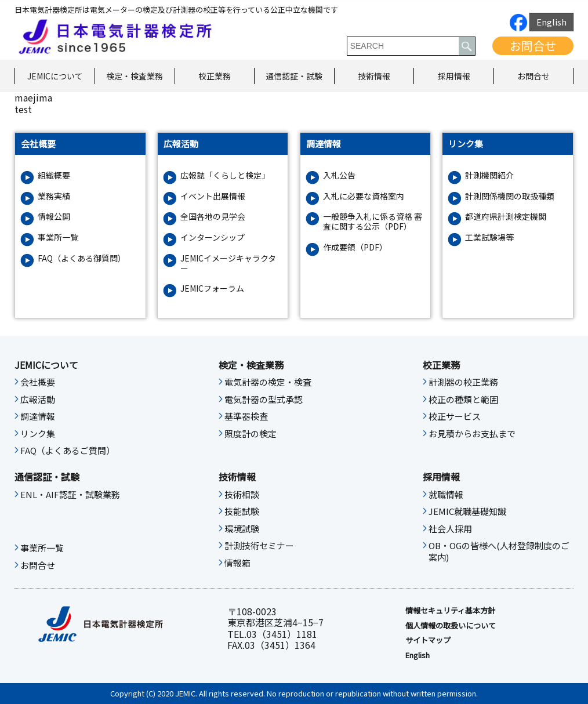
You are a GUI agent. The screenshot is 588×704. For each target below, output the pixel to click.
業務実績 (54, 196)
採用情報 (454, 76)
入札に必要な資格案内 (364, 196)
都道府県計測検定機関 (506, 217)
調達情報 (38, 416)
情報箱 (237, 563)
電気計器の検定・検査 (268, 382)
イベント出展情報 (213, 196)
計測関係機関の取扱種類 (510, 196)
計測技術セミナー (259, 546)
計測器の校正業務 (463, 382)
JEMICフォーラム (212, 289)
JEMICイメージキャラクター (228, 263)
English (551, 22)
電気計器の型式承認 (264, 400)
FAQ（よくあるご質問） (68, 451)
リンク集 (38, 434)
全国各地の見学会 (213, 217)
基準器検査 (246, 416)
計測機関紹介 (489, 175)
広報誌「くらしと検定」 (225, 175)
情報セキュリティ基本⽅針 (450, 611)
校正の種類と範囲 (463, 400)
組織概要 (54, 175)
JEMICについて (55, 76)
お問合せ (533, 46)
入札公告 (339, 175)
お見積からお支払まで (472, 434)
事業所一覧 (58, 237)
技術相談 (242, 495)
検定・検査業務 (135, 76)
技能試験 (242, 511)
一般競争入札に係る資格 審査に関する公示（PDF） (373, 222)
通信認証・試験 (294, 76)
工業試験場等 (489, 237)
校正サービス (455, 416)
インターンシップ (213, 237)
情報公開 (54, 217)
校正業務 (215, 76)
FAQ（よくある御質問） (82, 258)
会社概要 (38, 382)
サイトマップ (428, 640)
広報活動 (38, 400)
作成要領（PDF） (355, 247)
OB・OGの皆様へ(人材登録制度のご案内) (499, 551)
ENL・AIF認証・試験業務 (70, 495)
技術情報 (374, 76)
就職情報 (446, 495)
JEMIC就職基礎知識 (467, 511)
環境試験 (242, 529)
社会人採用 (450, 529)
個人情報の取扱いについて (451, 626)
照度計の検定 (251, 434)
